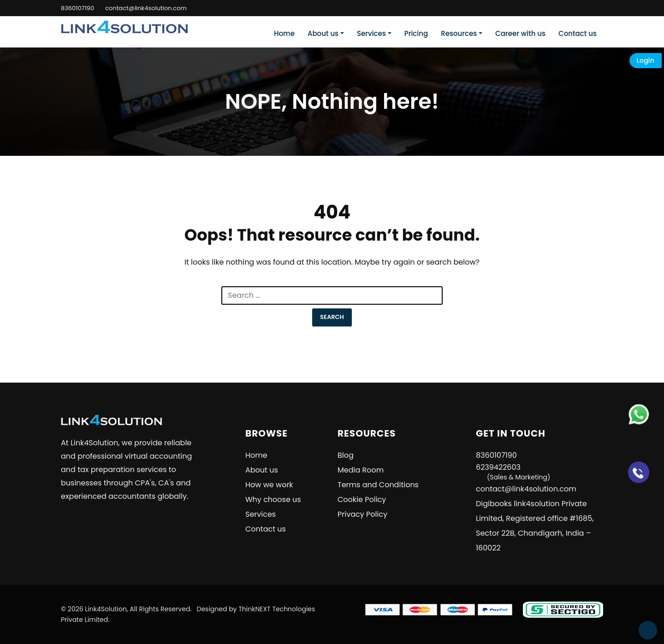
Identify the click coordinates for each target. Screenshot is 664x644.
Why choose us (273, 499)
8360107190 (77, 8)
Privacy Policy (362, 514)
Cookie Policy (362, 499)
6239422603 (513, 472)
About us (323, 33)
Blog (346, 455)
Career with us (520, 33)
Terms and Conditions (378, 485)
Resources (459, 33)
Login (646, 60)
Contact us (578, 33)
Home (284, 33)
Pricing (416, 33)
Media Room (361, 470)
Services (371, 33)
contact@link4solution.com (146, 8)
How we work (269, 485)
